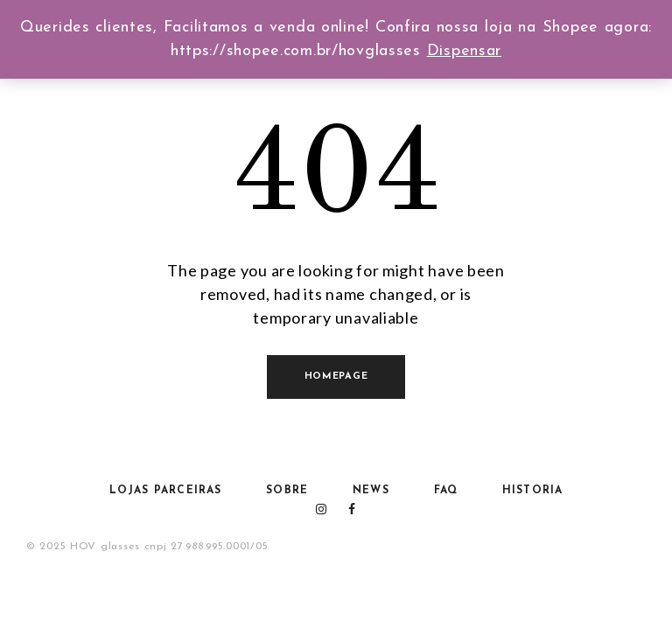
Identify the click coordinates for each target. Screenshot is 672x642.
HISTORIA (533, 491)
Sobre (287, 491)
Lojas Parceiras (166, 491)
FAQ (446, 491)
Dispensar (464, 51)
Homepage (336, 377)
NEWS (371, 491)
